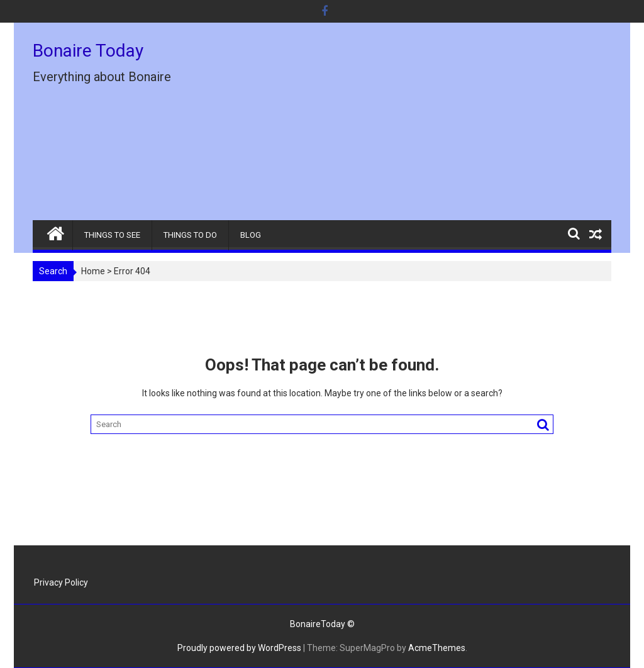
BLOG (251, 235)
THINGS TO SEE (112, 235)
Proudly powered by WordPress (239, 648)
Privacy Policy (61, 582)
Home (93, 271)
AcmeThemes (437, 648)
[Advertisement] (414, 126)
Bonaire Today (88, 51)
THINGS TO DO (190, 235)
